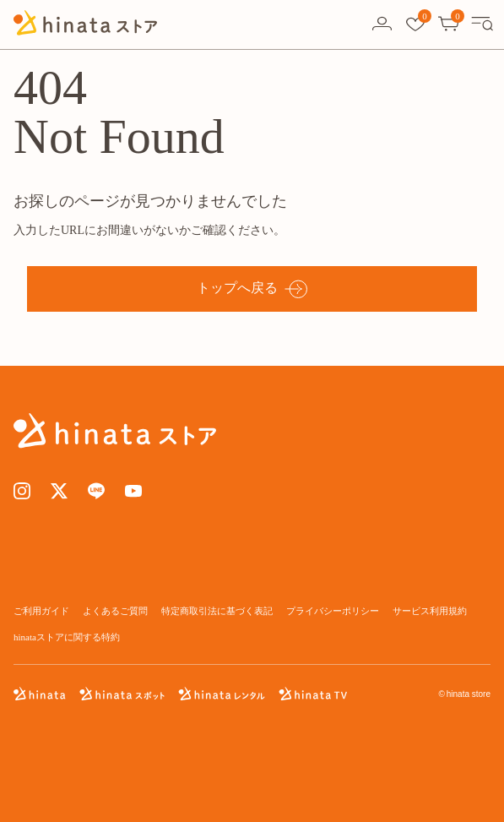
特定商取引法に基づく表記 (217, 611)
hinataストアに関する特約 (67, 637)
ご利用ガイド (41, 611)
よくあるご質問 (115, 611)
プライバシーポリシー (333, 611)
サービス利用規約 (430, 611)
